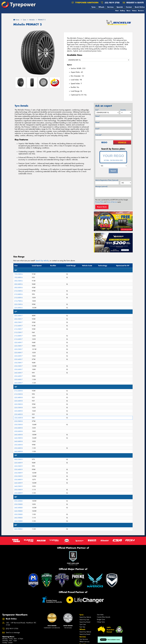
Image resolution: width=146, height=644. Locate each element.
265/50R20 (18, 518)
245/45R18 (18, 435)
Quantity (123, 110)
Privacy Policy (99, 202)
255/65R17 (18, 380)
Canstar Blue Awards (104, 617)
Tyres (94, 7)
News (128, 11)
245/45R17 (18, 373)
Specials (120, 7)
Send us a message (13, 633)
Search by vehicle (42, 261)
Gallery (123, 11)
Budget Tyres (101, 619)
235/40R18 (18, 414)
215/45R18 (18, 391)
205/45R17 (18, 316)
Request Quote (102, 207)
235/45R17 (18, 359)
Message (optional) (101, 186)
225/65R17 (18, 356)
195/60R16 (18, 277)
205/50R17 (18, 319)
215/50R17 (18, 329)
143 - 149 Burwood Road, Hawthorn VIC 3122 (21, 624)
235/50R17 (18, 363)
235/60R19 (18, 480)
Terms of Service (112, 202)
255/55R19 (18, 490)
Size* (97, 110)
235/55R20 (18, 504)
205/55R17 (18, 322)
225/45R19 (18, 463)
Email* (97, 129)
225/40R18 (18, 398)
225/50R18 (18, 404)
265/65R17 (18, 383)
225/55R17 (18, 349)
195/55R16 (18, 274)
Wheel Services (84, 642)
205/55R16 (18, 281)
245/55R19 (18, 486)
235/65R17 (18, 369)
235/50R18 (18, 421)
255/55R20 (18, 514)
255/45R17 (18, 376)
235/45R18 (19, 418)
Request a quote (133, 3)
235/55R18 (18, 425)
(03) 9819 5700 (112, 3)
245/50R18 (18, 438)
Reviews (141, 11)
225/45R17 (18, 343)
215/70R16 (18, 301)
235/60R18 (18, 428)
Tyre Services (84, 639)
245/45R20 (18, 508)
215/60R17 (18, 336)
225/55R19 (18, 466)
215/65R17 (18, 339)
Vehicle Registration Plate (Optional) (107, 180)
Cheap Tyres (101, 622)
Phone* (98, 122)
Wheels (101, 7)
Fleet (117, 11)
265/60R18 (18, 451)
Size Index (100, 615)
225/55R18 (18, 408)
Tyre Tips (82, 627)
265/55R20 (18, 521)
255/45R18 (18, 445)
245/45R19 (18, 483)
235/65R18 (18, 431)
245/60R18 (18, 441)
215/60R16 (18, 294)
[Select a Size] (98, 60)
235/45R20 (18, 501)
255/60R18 (18, 448)
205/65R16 (18, 288)
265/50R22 (18, 529)
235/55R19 (18, 476)
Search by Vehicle (85, 617)
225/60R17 (18, 353)
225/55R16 (18, 304)
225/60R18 (18, 411)
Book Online (140, 7)
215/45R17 (18, 326)
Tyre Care (83, 624)
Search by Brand (85, 622)
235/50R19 (18, 473)
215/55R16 (18, 291)
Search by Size (84, 620)
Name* (98, 116)
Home (16, 20)
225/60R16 (18, 308)
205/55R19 (18, 459)
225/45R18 (18, 401)
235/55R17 (18, 366)
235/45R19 (18, 469)
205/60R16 (18, 284)
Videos (134, 11)
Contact (129, 7)
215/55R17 (18, 332)
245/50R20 (18, 511)
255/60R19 (18, 493)
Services (110, 7)
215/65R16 (18, 298)
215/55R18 (18, 394)
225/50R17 (18, 346)
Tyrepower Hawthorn (85, 3)
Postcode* (99, 135)
